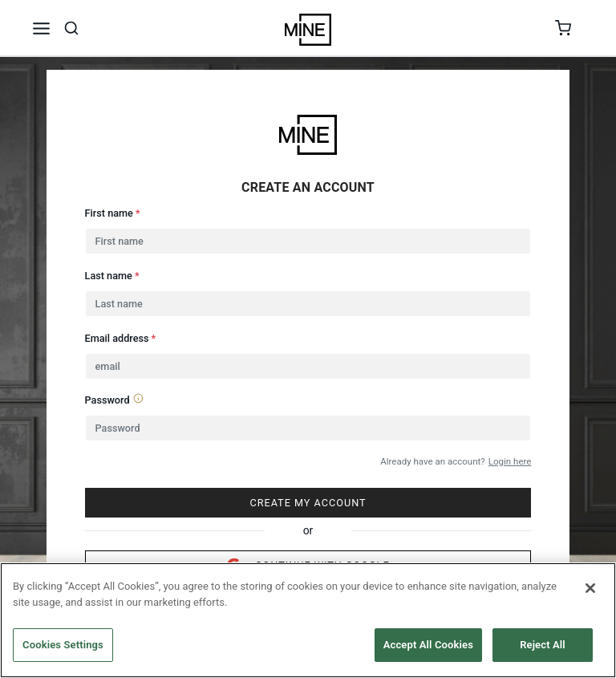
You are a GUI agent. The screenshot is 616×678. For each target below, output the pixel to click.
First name (113, 213)
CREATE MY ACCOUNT (308, 503)
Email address (121, 338)
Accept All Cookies (428, 645)
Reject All (543, 645)
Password (114, 399)
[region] (308, 620)
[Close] (590, 588)
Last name (112, 276)
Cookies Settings (63, 645)
